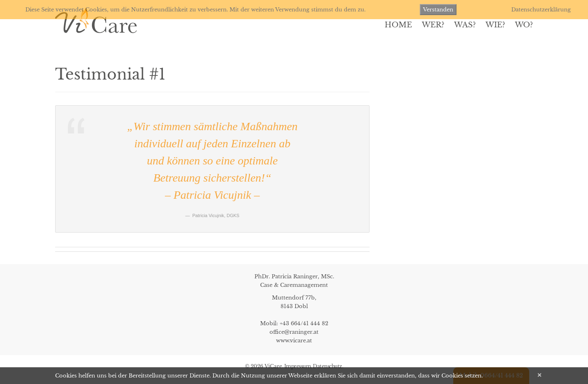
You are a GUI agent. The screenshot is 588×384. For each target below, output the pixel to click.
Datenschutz (327, 366)
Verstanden (438, 10)
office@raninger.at (294, 332)
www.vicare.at (294, 341)
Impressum (298, 366)
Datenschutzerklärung (541, 10)
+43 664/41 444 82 (304, 323)
